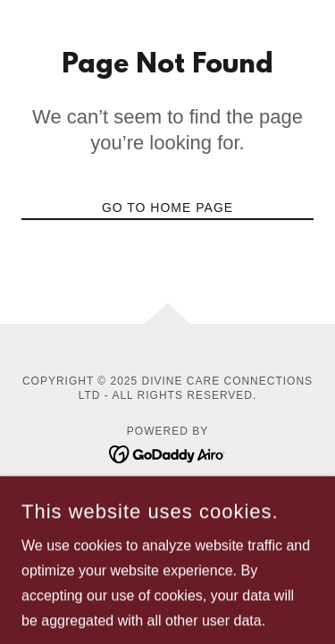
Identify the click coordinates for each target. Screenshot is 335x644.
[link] (167, 453)
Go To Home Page (167, 208)
